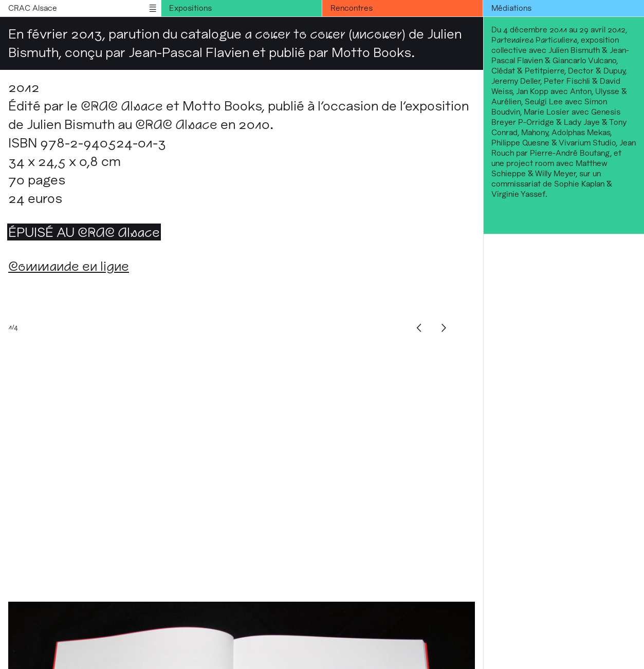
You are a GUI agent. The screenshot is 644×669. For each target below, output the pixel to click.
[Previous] (419, 328)
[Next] (444, 328)
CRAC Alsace (33, 8)
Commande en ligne (69, 266)
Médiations (511, 8)
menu (153, 8)
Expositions (190, 8)
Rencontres (352, 8)
